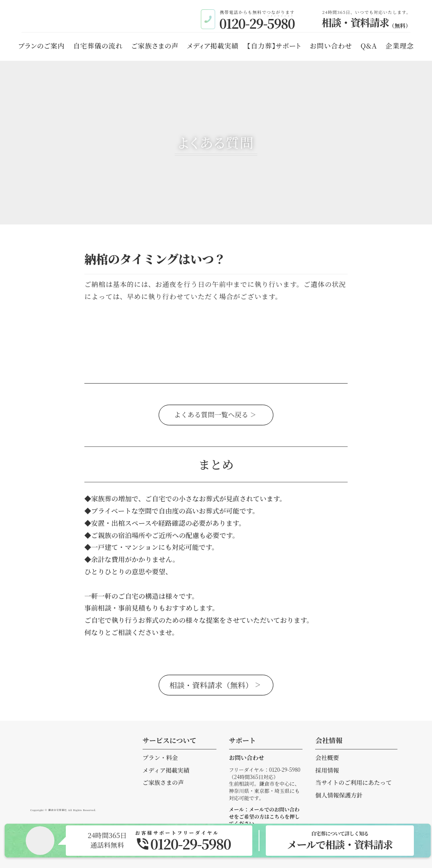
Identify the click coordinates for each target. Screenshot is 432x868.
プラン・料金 (160, 758)
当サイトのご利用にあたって (353, 783)
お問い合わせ (247, 758)
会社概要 (327, 758)
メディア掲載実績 (166, 770)
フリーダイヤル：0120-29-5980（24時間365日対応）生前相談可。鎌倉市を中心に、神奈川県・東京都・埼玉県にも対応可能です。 (265, 784)
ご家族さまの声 (163, 783)
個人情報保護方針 (339, 795)
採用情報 (327, 770)
